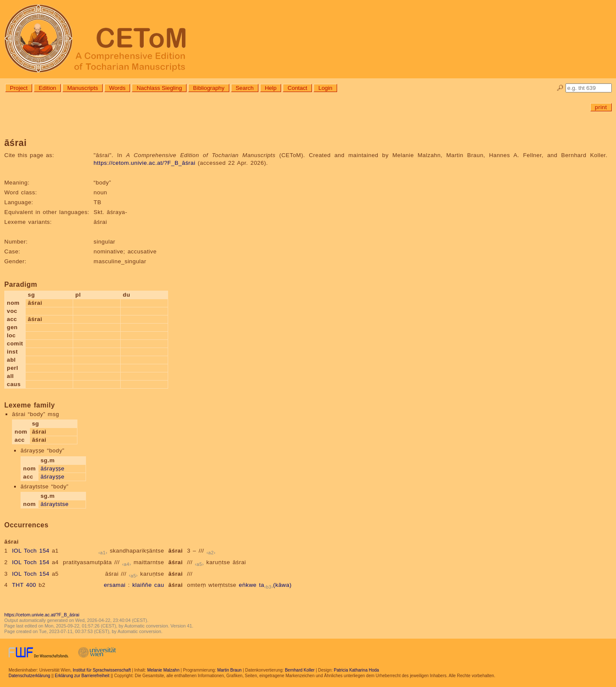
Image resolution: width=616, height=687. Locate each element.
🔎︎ (560, 88)
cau (159, 585)
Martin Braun (230, 670)
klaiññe (142, 585)
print (601, 107)
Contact (297, 88)
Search (245, 88)
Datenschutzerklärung (29, 676)
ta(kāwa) (275, 585)
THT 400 (24, 585)
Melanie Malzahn (163, 670)
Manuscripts (83, 88)
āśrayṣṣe (53, 468)
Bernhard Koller (300, 670)
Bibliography (209, 88)
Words (117, 88)
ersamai (115, 585)
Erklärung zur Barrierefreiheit (82, 676)
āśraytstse (55, 504)
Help (271, 88)
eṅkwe (248, 585)
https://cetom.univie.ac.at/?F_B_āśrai (145, 163)
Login (325, 88)
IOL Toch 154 (31, 551)
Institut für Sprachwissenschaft (102, 670)
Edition (47, 88)
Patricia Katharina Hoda (356, 670)
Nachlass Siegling (159, 88)
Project (19, 88)
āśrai (176, 551)
